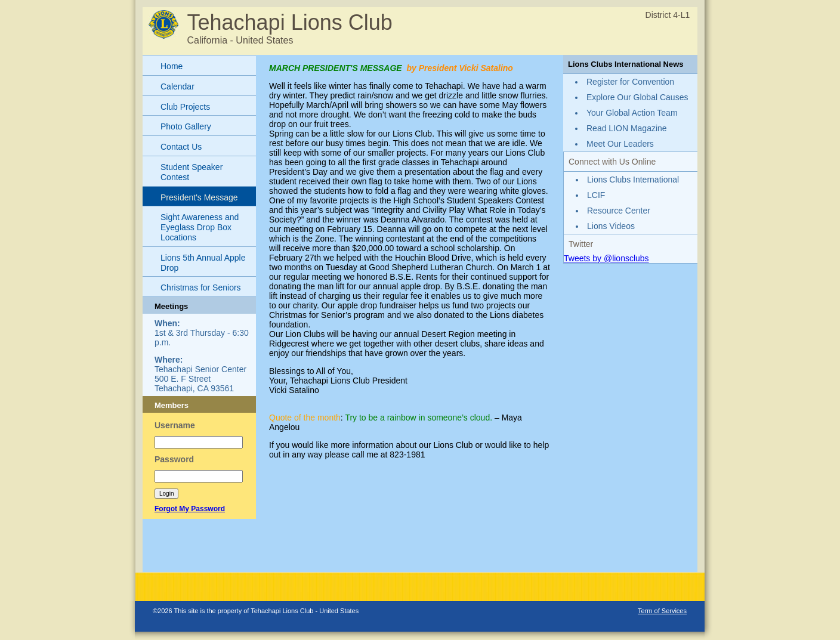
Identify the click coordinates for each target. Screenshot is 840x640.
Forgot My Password (190, 509)
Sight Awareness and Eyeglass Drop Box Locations (200, 227)
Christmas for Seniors (201, 287)
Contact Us (181, 147)
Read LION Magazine (627, 128)
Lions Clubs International (633, 180)
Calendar (177, 86)
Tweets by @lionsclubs (606, 258)
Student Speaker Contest (192, 172)
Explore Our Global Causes (637, 97)
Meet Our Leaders (620, 144)
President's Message (199, 197)
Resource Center (619, 211)
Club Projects (185, 107)
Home (172, 66)
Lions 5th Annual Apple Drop (203, 263)
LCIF (596, 195)
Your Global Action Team (632, 113)
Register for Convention (630, 82)
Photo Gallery (186, 126)
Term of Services (662, 611)
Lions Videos (611, 226)
